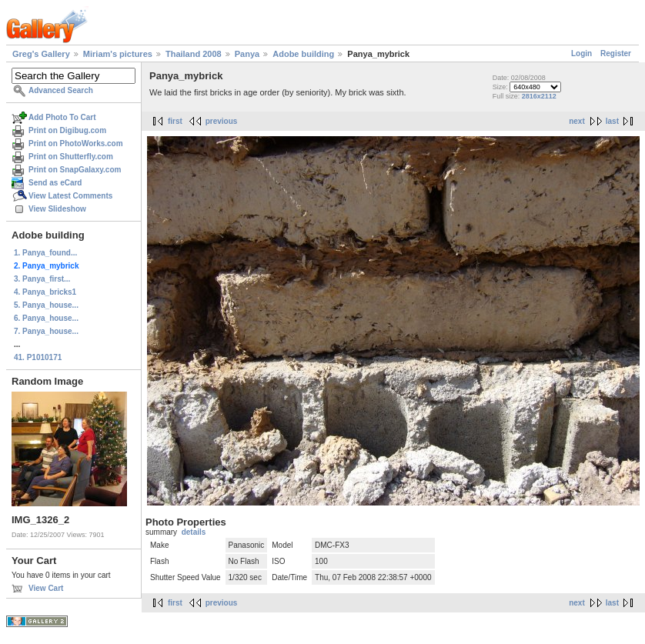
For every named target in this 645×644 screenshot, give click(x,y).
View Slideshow (57, 209)
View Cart (46, 588)
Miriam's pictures (118, 54)
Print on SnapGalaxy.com (75, 170)
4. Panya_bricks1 (45, 292)
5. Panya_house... (46, 305)
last (612, 121)
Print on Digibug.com (67, 130)
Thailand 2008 (194, 54)
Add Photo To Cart (62, 117)
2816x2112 (539, 96)
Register (616, 53)
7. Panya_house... (46, 331)
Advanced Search (61, 90)
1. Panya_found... (45, 253)
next (577, 121)
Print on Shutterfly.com (71, 157)
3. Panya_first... (42, 279)
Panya (247, 54)
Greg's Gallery (41, 54)
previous (222, 121)
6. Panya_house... (46, 318)
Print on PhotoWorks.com (76, 143)
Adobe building (303, 54)
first (175, 121)
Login (582, 53)
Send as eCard (55, 183)
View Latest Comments (70, 196)
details (194, 532)
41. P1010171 (38, 357)
